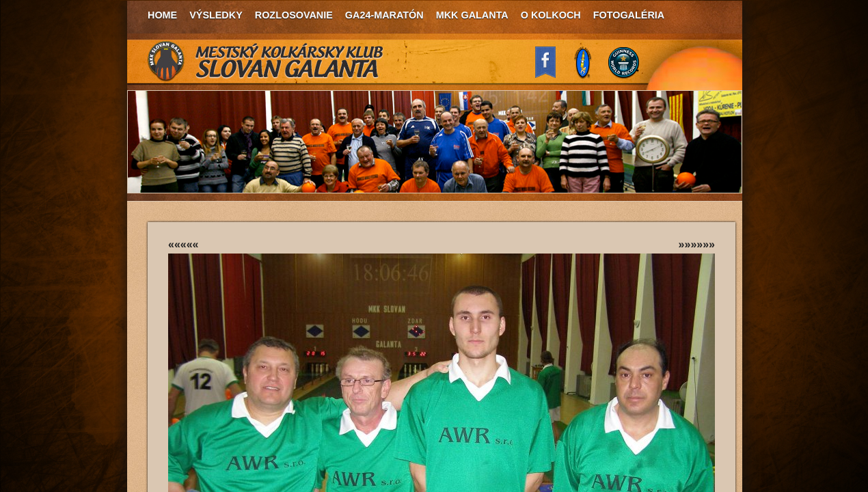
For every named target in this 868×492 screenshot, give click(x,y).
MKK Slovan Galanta (266, 61)
